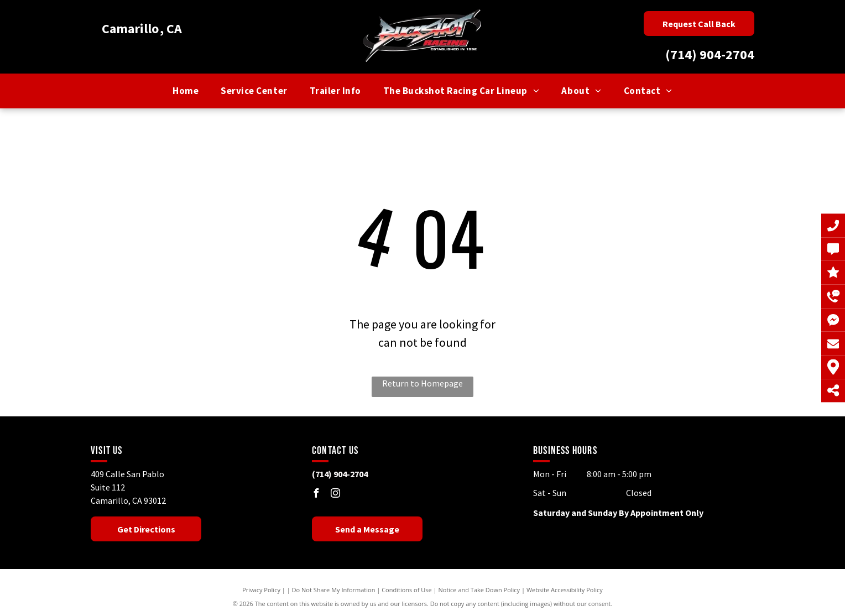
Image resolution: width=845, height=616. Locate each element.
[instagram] (336, 495)
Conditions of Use (407, 590)
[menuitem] (186, 91)
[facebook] (316, 495)
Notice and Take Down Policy (479, 590)
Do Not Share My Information (334, 590)
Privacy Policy (261, 590)
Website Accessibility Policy (565, 590)
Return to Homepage (422, 383)
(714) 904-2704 (710, 54)
